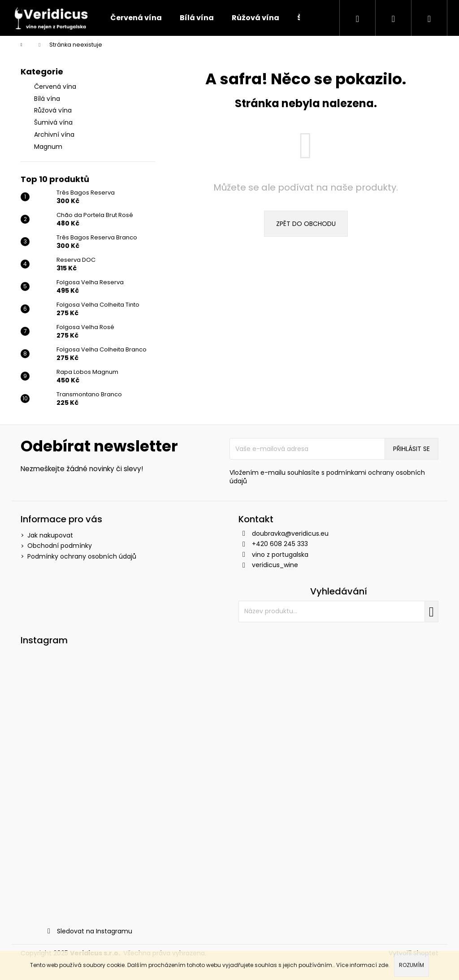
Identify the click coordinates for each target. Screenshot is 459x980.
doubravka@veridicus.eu (290, 533)
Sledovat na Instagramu (95, 931)
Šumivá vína (54, 122)
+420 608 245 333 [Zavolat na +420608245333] (280, 544)
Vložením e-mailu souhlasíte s (327, 477)
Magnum (49, 147)
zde (383, 965)
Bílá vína (48, 99)
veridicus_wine (275, 565)
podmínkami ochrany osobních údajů (327, 477)
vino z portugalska (280, 555)
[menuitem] (136, 18)
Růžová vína (54, 110)
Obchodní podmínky (60, 546)
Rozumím (411, 965)
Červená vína (56, 87)
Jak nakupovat (50, 535)
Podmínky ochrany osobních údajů (82, 556)
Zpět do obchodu (306, 224)
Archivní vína (55, 134)
